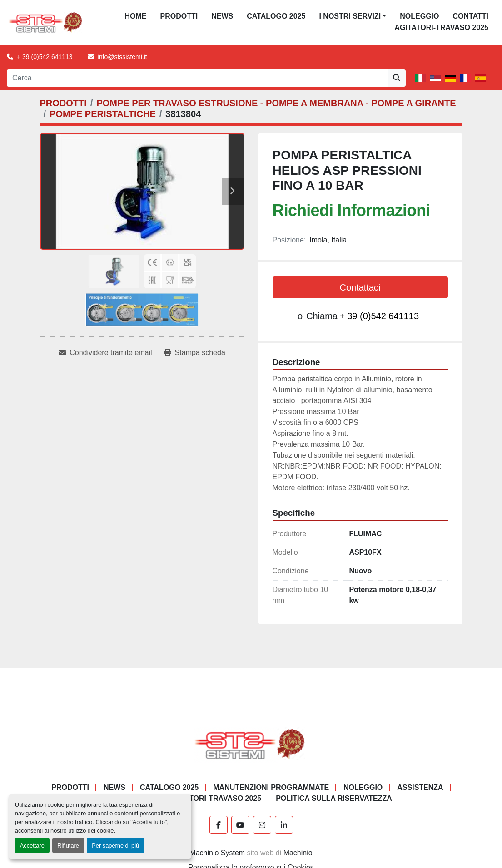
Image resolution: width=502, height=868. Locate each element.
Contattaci (360, 287)
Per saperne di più (115, 846)
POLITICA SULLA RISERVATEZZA (334, 798)
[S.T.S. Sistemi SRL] (251, 743)
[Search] (197, 78)
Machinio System (217, 853)
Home (136, 16)
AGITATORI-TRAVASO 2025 (441, 27)
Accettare (32, 846)
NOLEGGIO (419, 16)
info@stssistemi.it (122, 57)
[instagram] (262, 825)
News (222, 16)
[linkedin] (284, 825)
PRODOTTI (179, 16)
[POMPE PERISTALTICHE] (103, 114)
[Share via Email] (105, 353)
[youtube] (240, 825)
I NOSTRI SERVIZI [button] (350, 16)
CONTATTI (470, 16)
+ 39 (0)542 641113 (45, 57)
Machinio (298, 853)
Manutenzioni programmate (271, 787)
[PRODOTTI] (63, 103)
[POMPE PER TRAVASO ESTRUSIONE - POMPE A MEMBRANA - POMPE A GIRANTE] (276, 103)
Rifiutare (68, 846)
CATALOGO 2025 (276, 16)
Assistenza (420, 787)
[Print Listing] (195, 353)
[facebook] (219, 825)
